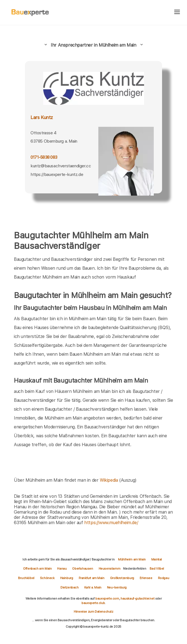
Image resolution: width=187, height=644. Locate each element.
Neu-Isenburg (117, 587)
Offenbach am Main (37, 569)
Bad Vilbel (157, 569)
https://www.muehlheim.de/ (111, 523)
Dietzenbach (70, 587)
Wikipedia (109, 480)
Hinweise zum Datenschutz (93, 612)
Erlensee (146, 578)
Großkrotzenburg (122, 578)
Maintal (157, 559)
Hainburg (67, 578)
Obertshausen (82, 569)
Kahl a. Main (93, 587)
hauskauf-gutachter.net (137, 598)
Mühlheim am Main (132, 559)
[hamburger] (177, 12)
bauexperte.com (107, 598)
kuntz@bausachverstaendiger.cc (61, 166)
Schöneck (47, 578)
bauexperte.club (93, 603)
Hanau (62, 569)
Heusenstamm (110, 569)
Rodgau (164, 578)
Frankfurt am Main (92, 578)
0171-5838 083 (44, 157)
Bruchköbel (26, 578)
